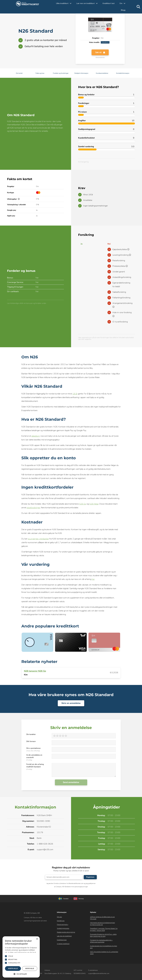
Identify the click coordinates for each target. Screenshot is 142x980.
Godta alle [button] (13, 968)
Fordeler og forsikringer (61, 73)
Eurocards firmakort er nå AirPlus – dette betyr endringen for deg (103, 935)
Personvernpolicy (63, 924)
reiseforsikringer (33, 508)
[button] (21, 974)
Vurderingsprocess (63, 928)
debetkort (36, 436)
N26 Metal (94, 504)
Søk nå (100, 53)
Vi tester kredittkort (63, 944)
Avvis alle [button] (30, 968)
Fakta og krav (40, 73)
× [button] (37, 939)
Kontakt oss (61, 921)
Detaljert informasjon (81, 73)
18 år (75, 394)
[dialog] (21, 957)
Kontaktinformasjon (123, 73)
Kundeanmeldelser (102, 73)
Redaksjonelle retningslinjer (66, 932)
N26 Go (83, 504)
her (93, 579)
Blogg (123, 10)
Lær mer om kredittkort (64, 936)
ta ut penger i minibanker (38, 539)
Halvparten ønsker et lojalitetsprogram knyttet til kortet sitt (102, 924)
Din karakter (31, 734)
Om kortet (19, 73)
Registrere (90, 877)
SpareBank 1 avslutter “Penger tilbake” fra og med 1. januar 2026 (104, 929)
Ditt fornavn (31, 741)
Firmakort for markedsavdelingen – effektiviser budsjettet (101, 941)
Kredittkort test (109, 3)
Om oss (59, 917)
